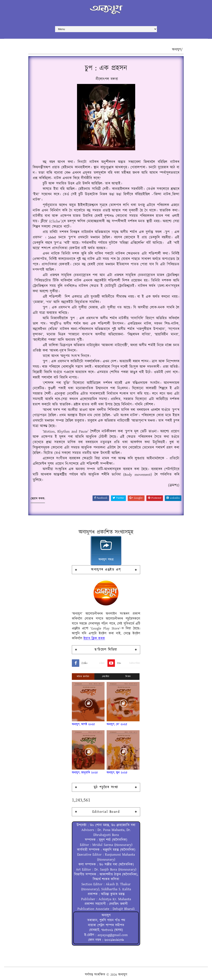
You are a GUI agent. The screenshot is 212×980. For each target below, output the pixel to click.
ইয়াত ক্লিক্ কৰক (94, 638)
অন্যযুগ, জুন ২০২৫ (117, 773)
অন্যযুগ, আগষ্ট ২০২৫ (83, 724)
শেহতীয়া (106, 677)
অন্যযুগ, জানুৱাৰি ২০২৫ (85, 773)
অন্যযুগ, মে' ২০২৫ (117, 724)
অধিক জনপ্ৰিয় (83, 677)
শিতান (128, 677)
